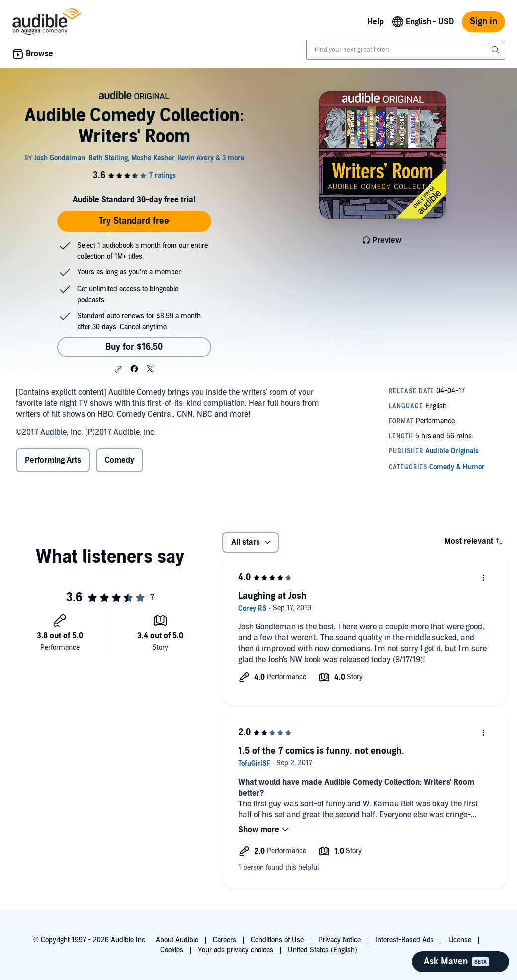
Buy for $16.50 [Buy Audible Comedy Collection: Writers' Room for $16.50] (134, 347)
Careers (224, 940)
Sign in (483, 22)
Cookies (172, 950)
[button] (118, 369)
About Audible (177, 940)
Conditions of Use (277, 940)
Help (376, 22)
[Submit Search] (496, 50)
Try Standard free (134, 221)
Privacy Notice (340, 940)
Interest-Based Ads (405, 940)
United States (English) (323, 950)
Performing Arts (53, 460)
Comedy (120, 460)
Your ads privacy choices (236, 950)
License (460, 940)
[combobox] (406, 50)
